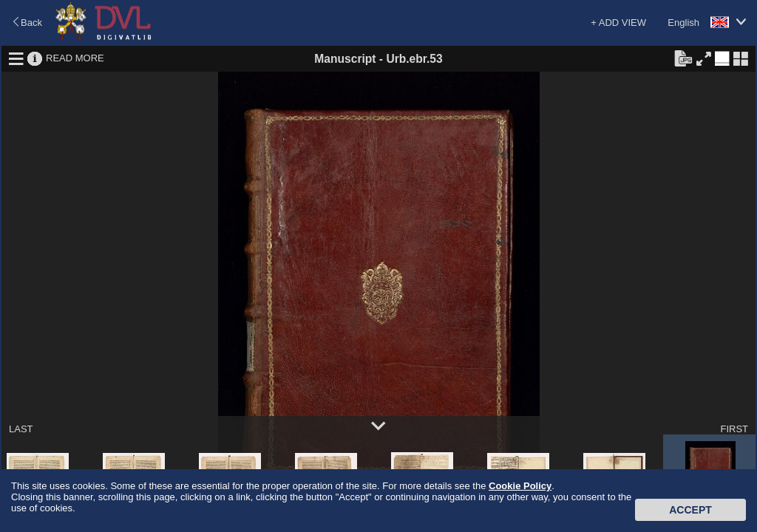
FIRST (734, 429)
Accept (690, 510)
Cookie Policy (520, 486)
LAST (21, 429)
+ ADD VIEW (618, 23)
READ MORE (75, 58)
